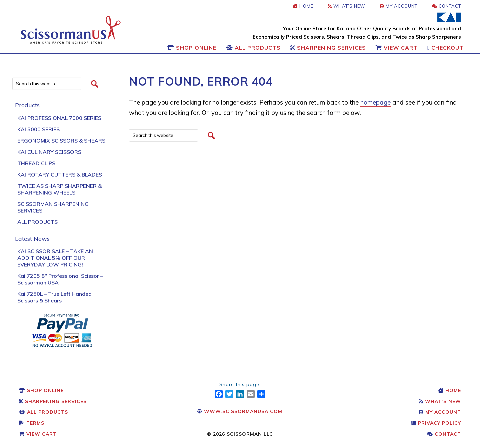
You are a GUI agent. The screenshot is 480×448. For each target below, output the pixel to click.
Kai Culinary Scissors (49, 152)
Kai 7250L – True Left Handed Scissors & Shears (54, 297)
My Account (440, 412)
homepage (375, 102)
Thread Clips (36, 163)
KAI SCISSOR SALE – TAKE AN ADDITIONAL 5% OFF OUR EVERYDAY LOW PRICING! (55, 258)
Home (449, 390)
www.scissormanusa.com (240, 411)
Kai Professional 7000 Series (59, 118)
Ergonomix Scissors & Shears (61, 141)
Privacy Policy (436, 423)
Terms (32, 423)
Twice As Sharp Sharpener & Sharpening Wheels (59, 189)
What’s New (440, 401)
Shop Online (41, 390)
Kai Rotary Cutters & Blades (60, 175)
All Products (37, 222)
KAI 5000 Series (38, 129)
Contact (444, 434)
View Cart (38, 434)
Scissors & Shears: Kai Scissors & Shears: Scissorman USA (71, 30)
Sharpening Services (53, 401)
